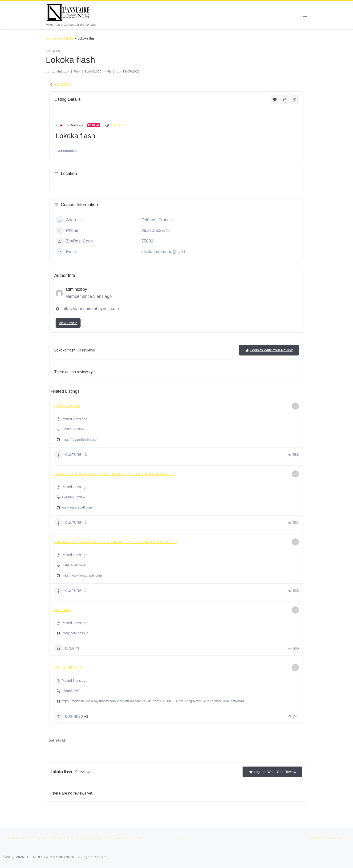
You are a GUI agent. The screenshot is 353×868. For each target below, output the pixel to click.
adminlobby (61, 72)
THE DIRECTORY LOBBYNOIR (50, 857)
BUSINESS (69, 716)
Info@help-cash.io (75, 633)
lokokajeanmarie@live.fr (164, 252)
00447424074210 (75, 565)
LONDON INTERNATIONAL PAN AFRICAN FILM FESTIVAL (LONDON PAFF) (116, 542)
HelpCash (62, 610)
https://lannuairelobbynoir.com (91, 309)
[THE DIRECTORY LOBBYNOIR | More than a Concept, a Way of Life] (68, 12)
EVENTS (67, 38)
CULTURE (68, 455)
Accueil (51, 38)
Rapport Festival (67, 406)
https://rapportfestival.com (81, 440)
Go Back (60, 84)
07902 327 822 (73, 429)
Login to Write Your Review (269, 350)
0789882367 (71, 691)
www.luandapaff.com (77, 507)
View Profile (68, 323)
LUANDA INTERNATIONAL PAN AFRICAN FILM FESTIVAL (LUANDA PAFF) (115, 474)
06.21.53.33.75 (156, 230)
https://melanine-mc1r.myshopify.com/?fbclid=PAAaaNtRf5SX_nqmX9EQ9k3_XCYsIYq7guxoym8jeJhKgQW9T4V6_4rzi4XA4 (153, 701)
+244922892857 (74, 497)
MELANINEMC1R (68, 668)
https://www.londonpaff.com (82, 575)
